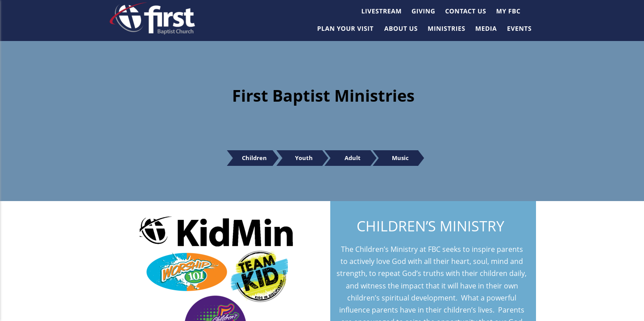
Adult (357, 158)
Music (408, 158)
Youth (307, 158)
